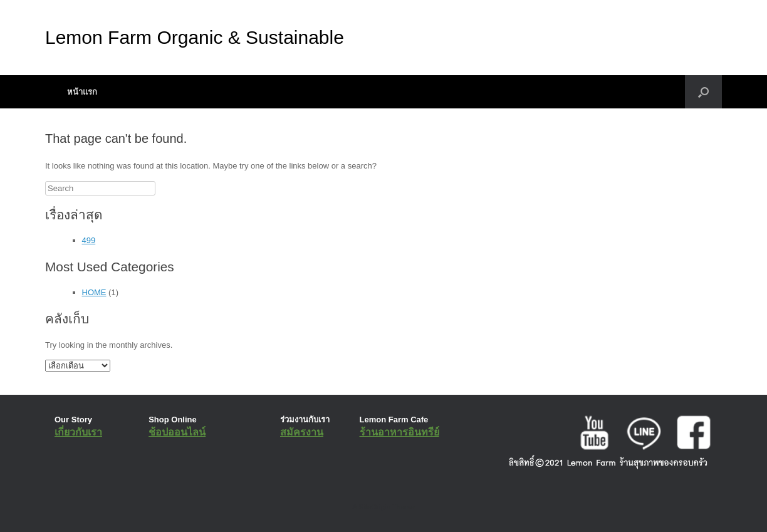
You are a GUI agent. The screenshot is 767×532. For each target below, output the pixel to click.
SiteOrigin (374, 507)
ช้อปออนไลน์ (177, 432)
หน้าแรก (82, 92)
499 (89, 240)
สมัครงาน (302, 432)
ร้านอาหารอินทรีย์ (399, 432)
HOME (94, 292)
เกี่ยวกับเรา (78, 432)
